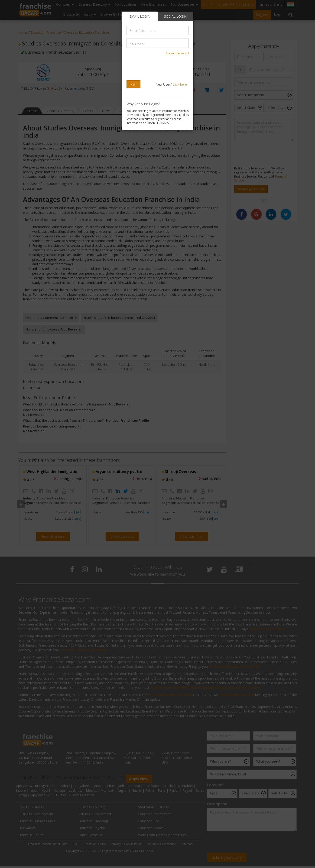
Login (133, 84)
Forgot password (177, 53)
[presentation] (158, 68)
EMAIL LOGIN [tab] (140, 16)
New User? (171, 84)
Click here (180, 84)
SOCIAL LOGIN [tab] (175, 16)
